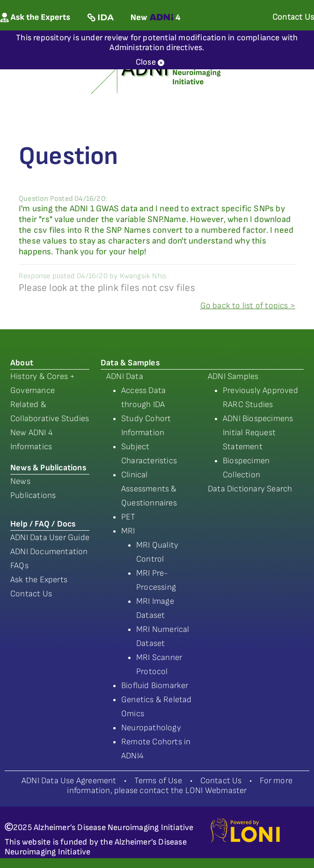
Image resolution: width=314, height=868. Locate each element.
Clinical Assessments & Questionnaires (149, 489)
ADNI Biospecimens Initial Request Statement (258, 433)
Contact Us (31, 594)
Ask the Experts (39, 580)
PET (128, 517)
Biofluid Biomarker (155, 686)
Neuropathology (151, 728)
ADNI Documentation (49, 552)
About (22, 363)
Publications (33, 495)
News (20, 481)
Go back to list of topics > (248, 306)
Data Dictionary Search (250, 489)
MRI (128, 531)
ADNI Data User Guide (50, 538)
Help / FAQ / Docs (43, 524)
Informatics (31, 447)
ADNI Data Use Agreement (69, 781)
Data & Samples (130, 363)
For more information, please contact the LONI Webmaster (180, 786)
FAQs (19, 566)
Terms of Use (158, 781)
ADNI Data (125, 376)
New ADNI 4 (32, 433)
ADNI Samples (233, 376)
